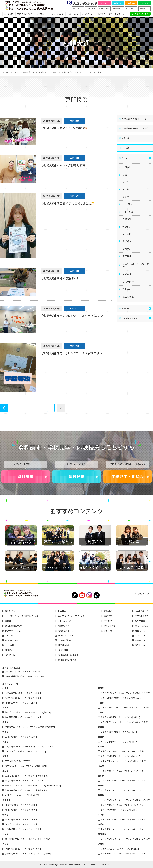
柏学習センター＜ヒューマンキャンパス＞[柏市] (26, 766)
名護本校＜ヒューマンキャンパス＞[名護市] (120, 849)
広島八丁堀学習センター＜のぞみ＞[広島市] (120, 756)
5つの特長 (9, 645)
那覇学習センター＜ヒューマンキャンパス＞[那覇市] (123, 854)
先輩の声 (126, 138)
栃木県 (5, 722)
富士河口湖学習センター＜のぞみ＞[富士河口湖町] (28, 839)
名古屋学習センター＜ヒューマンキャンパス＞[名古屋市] (126, 693)
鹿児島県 (102, 834)
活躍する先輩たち (116, 14)
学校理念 (101, 14)
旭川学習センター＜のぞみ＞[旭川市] (22, 703)
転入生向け (128, 289)
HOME (5, 72)
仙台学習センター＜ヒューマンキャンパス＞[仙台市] (28, 712)
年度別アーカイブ (129, 318)
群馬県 (5, 732)
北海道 (5, 688)
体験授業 (118, 3)
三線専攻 (127, 219)
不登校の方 (140, 645)
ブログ (126, 197)
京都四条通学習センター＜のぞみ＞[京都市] (120, 732)
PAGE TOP (144, 593)
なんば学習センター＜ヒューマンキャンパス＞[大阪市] (124, 722)
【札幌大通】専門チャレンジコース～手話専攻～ (72, 353)
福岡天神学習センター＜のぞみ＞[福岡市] (119, 810)
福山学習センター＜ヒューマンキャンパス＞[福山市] (123, 761)
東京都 (5, 771)
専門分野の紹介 (12, 640)
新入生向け (128, 282)
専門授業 (127, 256)
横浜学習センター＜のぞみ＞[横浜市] (22, 810)
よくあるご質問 (64, 640)
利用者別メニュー (66, 635)
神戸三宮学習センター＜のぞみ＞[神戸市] (119, 742)
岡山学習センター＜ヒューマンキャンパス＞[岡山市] (123, 771)
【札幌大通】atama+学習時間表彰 (63, 165)
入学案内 (40, 14)
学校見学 (131, 3)
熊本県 (101, 815)
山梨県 (5, 834)
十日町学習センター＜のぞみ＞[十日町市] (24, 829)
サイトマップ (109, 631)
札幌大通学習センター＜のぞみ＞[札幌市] (24, 693)
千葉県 (5, 756)
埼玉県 (5, 742)
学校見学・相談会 (127, 477)
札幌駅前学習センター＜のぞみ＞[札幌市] (24, 698)
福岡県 (101, 795)
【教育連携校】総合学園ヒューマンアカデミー (24, 676)
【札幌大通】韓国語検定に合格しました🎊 (68, 203)
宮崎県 (101, 824)
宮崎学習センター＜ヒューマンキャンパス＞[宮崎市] (123, 829)
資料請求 (104, 3)
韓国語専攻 (128, 297)
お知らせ (127, 167)
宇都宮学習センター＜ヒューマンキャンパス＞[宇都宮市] (30, 727)
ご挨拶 (126, 175)
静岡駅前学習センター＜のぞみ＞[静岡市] (24, 849)
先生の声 (126, 148)
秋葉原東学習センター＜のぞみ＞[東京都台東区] (27, 790)
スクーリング (129, 189)
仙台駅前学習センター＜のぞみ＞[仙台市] (24, 717)
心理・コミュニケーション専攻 (136, 265)
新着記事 (126, 309)
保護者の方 (118, 9)
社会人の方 (140, 631)
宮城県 (5, 707)
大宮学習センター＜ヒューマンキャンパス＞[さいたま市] (30, 746)
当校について (73, 14)
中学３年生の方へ (143, 616)
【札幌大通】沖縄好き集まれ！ (60, 278)
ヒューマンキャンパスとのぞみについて (22, 616)
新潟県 (5, 815)
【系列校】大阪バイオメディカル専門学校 (22, 671)
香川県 (101, 776)
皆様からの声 (64, 626)
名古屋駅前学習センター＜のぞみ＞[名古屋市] (121, 698)
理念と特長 (10, 611)
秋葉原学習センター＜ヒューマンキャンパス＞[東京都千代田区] (33, 785)
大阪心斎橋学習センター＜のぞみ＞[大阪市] (120, 717)
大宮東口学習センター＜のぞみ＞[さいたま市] (25, 751)
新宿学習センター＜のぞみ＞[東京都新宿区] (25, 780)
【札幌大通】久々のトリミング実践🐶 (65, 128)
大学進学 (127, 241)
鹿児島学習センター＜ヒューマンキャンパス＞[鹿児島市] (126, 839)
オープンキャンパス (56, 14)
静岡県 (5, 844)
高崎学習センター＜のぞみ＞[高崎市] (22, 737)
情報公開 (9, 621)
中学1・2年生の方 (143, 611)
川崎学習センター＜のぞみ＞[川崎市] (22, 805)
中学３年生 (91, 9)
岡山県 (101, 766)
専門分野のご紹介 (25, 14)
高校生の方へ (78, 9)
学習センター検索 (141, 14)
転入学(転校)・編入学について (71, 616)
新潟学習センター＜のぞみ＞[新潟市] (22, 819)
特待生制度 (63, 650)
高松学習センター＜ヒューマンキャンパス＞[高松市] (123, 780)
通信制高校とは (65, 645)
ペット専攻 (128, 204)
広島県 (101, 746)
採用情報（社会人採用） (68, 655)
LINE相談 (144, 3)
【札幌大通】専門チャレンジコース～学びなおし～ (73, 316)
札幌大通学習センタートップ (134, 119)
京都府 (101, 727)
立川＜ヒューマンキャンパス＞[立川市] (22, 795)
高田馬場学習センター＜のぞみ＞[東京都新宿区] (27, 776)
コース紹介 (9, 14)
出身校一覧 (10, 655)
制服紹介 (9, 650)
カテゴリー (126, 158)
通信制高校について (14, 626)
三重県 (101, 703)
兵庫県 (101, 737)
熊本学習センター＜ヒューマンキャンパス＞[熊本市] (123, 819)
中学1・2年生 (104, 9)
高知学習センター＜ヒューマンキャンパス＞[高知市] (123, 790)
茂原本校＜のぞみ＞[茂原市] (18, 761)
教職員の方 (145, 9)
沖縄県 (101, 844)
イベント (126, 182)
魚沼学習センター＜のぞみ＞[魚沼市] (22, 824)
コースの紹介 (11, 635)
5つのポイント (88, 14)
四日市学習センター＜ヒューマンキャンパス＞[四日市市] (126, 707)
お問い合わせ (110, 626)
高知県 (101, 785)
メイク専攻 (128, 212)
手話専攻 (127, 274)
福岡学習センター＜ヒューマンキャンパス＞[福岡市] (123, 805)
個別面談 (127, 234)
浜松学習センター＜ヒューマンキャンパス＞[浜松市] (28, 854)
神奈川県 (6, 800)
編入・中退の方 (131, 9)
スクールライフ (64, 621)
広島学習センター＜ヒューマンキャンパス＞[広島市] (123, 751)
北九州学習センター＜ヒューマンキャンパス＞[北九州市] (126, 800)
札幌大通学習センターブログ (75, 72)
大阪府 (101, 712)
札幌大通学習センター (46, 72)
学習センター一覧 (22, 72)
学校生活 (127, 249)
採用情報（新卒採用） (67, 660)
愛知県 (101, 688)
